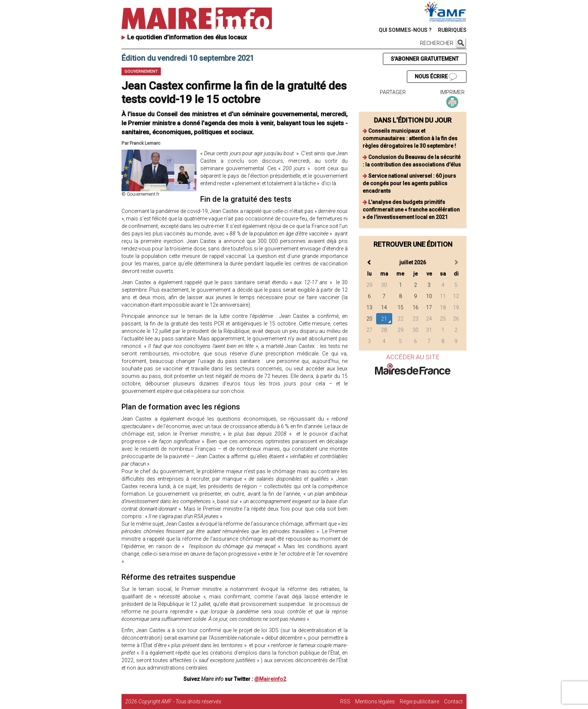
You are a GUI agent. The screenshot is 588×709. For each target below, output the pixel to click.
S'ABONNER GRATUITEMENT (425, 59)
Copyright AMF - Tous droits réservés (180, 702)
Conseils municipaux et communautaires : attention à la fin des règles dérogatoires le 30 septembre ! (410, 138)
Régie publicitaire (419, 702)
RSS (345, 702)
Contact (453, 702)
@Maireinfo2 (270, 679)
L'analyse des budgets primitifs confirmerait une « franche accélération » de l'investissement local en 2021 (411, 210)
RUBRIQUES (452, 30)
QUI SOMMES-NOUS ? (405, 30)
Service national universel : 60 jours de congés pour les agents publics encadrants (409, 183)
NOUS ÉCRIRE (436, 77)
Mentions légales (375, 702)
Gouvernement (141, 71)
